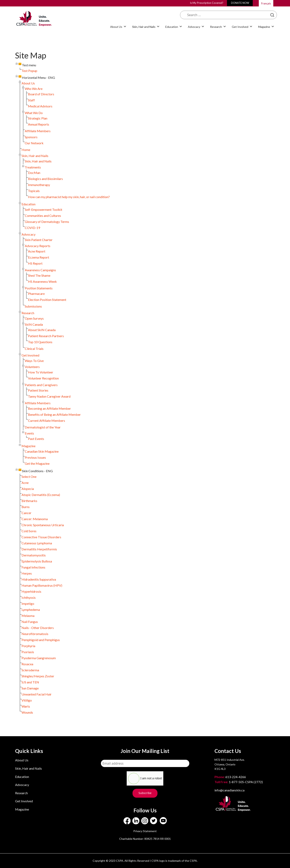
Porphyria (28, 646)
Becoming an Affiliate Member (49, 408)
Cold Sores (29, 531)
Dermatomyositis (34, 555)
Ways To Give (34, 361)
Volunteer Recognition (43, 378)
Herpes (27, 573)
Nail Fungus (30, 622)
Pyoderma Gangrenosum (39, 658)
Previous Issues (35, 457)
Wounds (27, 712)
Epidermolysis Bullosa (37, 561)
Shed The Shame (39, 275)
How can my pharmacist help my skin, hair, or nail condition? (69, 197)
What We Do (34, 113)
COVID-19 (32, 228)
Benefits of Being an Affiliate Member (54, 414)
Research (216, 27)
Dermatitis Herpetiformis (39, 549)
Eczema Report (39, 257)
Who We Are (34, 89)
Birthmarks (29, 501)
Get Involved (240, 27)
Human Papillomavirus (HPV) (42, 585)
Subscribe (145, 793)
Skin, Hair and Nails (144, 27)
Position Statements (39, 288)
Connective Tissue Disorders (41, 537)
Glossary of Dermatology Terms (47, 222)
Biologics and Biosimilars (45, 179)
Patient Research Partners (46, 336)
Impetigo (28, 603)
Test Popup (29, 71)
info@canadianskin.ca (229, 790)
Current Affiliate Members (47, 420)
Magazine (264, 27)
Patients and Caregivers (41, 385)
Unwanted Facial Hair (37, 694)
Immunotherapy (39, 185)
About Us (116, 27)
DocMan (34, 173)
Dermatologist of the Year (43, 427)
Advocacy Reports (38, 246)
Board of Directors (41, 94)
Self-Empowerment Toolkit (43, 209)
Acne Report (37, 251)
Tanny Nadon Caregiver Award (49, 396)
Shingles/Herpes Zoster (38, 676)
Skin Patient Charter (39, 240)
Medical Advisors (40, 106)
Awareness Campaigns (40, 270)
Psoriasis (28, 652)
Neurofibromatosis (35, 634)
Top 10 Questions (40, 342)
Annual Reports (39, 124)
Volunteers (32, 367)
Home (26, 150)
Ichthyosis (29, 597)
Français (266, 3)
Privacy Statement (145, 831)
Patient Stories (38, 390)
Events (29, 433)
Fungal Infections (33, 567)
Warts (26, 706)
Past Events (36, 439)
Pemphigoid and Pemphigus (41, 640)
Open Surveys (34, 318)
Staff (31, 100)
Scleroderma (30, 670)
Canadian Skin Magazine (42, 451)
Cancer (26, 513)
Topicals (34, 191)
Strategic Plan (38, 118)
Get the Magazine (37, 463)
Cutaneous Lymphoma (37, 543)
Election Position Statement (47, 300)
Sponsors (31, 137)
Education (172, 27)
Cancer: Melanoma (35, 519)
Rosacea (27, 664)
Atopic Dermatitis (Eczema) (41, 495)
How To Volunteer (41, 372)
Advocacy (194, 27)
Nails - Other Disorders (38, 628)
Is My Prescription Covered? (207, 3)
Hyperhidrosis (31, 591)
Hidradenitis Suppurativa (39, 579)
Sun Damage (30, 688)
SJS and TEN (30, 682)
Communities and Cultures (43, 216)
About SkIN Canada (42, 330)
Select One (29, 477)
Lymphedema (31, 610)
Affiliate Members (38, 131)
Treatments (33, 167)
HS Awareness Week (42, 281)
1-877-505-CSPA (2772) (239, 782)
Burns (26, 507)
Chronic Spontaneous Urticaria (43, 525)
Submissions (33, 306)
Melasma (28, 616)
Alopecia (28, 489)
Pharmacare (36, 294)
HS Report (35, 263)
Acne (25, 483)
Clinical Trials (34, 349)
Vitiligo (27, 700)
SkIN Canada (34, 324)
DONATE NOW (240, 3)
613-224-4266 (230, 777)
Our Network (34, 143)
